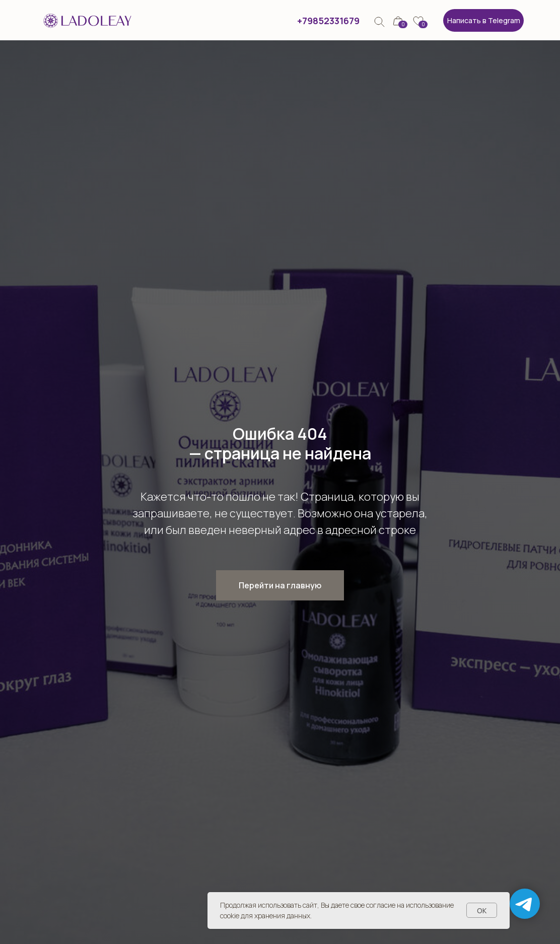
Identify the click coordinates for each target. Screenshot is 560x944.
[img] (379, 22)
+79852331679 (328, 21)
